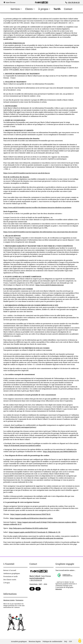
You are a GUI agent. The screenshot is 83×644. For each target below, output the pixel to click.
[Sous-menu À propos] (49, 9)
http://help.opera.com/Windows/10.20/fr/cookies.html (28, 528)
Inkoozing (59, 589)
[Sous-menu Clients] (34, 9)
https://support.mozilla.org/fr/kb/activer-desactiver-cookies (31, 518)
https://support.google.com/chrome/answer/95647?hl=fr (30, 514)
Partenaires (20, 600)
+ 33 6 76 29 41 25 (36, 580)
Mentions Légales (9, 600)
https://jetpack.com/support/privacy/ (23, 427)
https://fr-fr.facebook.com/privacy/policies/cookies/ (23, 445)
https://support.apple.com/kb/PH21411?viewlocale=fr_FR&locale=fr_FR (35, 532)
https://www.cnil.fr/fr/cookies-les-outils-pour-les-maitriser (42, 538)
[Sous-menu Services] (21, 9)
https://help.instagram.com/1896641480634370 (60, 452)
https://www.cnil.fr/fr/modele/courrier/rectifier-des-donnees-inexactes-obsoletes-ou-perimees (37, 207)
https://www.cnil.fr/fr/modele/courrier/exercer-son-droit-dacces (27, 173)
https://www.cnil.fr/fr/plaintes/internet (50, 285)
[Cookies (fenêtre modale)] (80, 641)
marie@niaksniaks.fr (37, 578)
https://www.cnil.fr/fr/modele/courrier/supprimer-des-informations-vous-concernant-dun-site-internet (40, 232)
